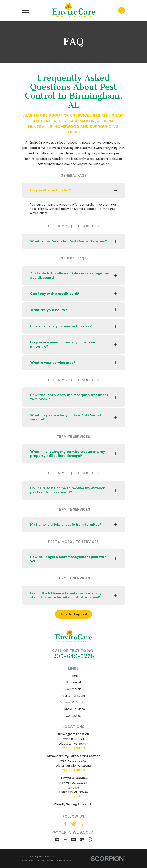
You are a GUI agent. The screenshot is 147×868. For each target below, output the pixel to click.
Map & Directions (74, 748)
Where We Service (73, 703)
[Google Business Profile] (74, 824)
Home (74, 676)
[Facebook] (65, 824)
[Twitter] (82, 824)
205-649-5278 (74, 656)
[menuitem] (27, 861)
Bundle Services (74, 709)
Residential (73, 682)
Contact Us (74, 716)
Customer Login (74, 696)
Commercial (73, 689)
